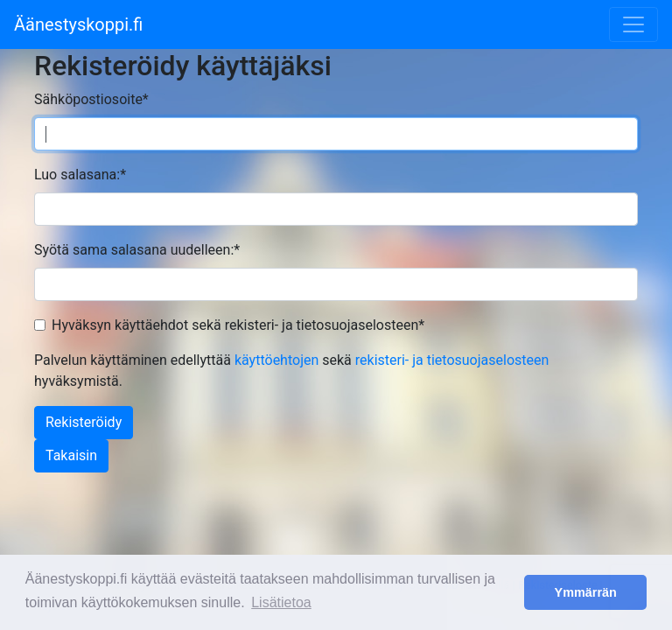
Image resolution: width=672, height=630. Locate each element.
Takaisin (71, 455)
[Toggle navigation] (633, 24)
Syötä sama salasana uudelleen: (137, 250)
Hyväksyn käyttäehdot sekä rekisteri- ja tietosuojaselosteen (238, 325)
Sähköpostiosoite (91, 99)
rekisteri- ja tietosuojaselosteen (452, 360)
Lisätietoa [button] (281, 602)
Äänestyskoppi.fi (78, 24)
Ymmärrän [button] (586, 592)
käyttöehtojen (276, 360)
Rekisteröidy (84, 422)
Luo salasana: (80, 175)
